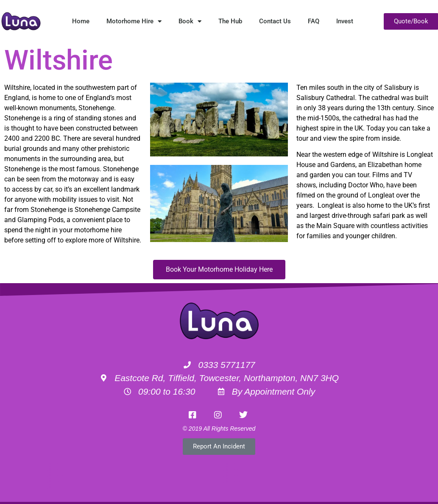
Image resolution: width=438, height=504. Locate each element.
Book (190, 21)
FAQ (314, 21)
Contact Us (275, 21)
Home (81, 21)
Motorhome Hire (134, 21)
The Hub (230, 21)
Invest (345, 21)
